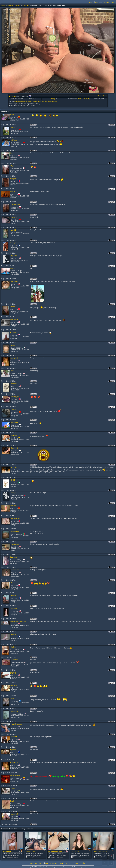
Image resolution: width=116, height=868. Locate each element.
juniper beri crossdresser (18, 621)
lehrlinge (13, 243)
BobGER (14, 217)
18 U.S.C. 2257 (66, 863)
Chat (97, 2)
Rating (53, 99)
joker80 (13, 192)
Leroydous (14, 467)
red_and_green (15, 775)
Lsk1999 (13, 230)
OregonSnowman (16, 724)
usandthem (15, 660)
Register (106, 2)
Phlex (12, 371)
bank (34, 101)
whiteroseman (15, 519)
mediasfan (14, 435)
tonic (43, 101)
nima (12, 698)
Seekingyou (15, 397)
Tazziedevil (14, 814)
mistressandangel (101, 851)
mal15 (13, 583)
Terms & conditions (37, 863)
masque (14, 493)
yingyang (13, 673)
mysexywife (15, 570)
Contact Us (77, 863)
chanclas (13, 506)
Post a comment (84, 99)
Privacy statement (52, 863)
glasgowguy (14, 320)
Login (113, 2)
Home (92, 2)
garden (30, 101)
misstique (13, 647)
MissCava (26, 5)
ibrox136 (13, 332)
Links (84, 863)
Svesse (13, 788)
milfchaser (14, 609)
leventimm (14, 686)
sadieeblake (8, 851)
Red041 (13, 801)
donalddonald (15, 204)
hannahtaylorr (77, 851)
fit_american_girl (55, 851)
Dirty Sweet (14, 281)
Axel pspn (13, 179)
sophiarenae (31, 851)
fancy (21, 101)
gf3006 (13, 480)
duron (12, 114)
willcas (13, 269)
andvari (13, 307)
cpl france (14, 140)
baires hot (14, 448)
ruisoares (14, 410)
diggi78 (14, 127)
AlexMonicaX (15, 531)
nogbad (13, 596)
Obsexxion (15, 711)
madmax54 (15, 422)
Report (105, 96)
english (39, 101)
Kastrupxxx (14, 557)
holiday (17, 101)
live (46, 101)
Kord (12, 153)
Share (100, 96)
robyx (12, 166)
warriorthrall (14, 358)
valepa (13, 345)
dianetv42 (14, 737)
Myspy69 (13, 750)
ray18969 (14, 256)
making (54, 101)
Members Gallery (14, 5)
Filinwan (13, 634)
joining (25, 101)
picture (49, 101)
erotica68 (14, 384)
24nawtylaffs (15, 544)
